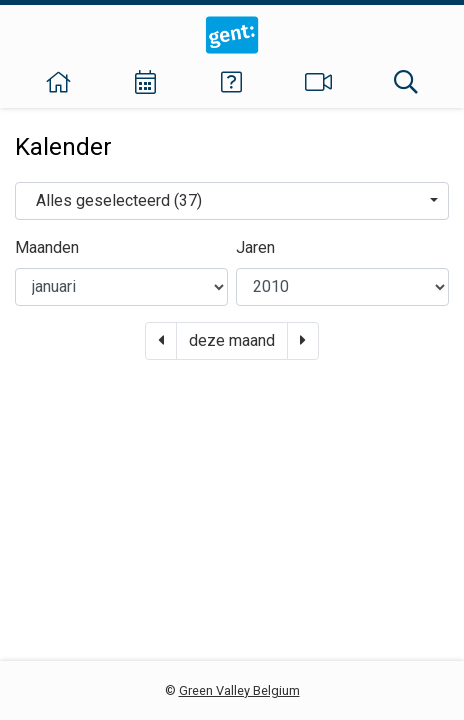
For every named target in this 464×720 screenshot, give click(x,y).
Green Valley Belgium (239, 690)
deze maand (232, 340)
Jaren (255, 247)
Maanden (47, 247)
